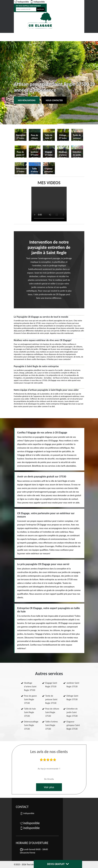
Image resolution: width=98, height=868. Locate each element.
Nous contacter (54, 100)
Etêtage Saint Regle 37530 (72, 698)
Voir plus (49, 787)
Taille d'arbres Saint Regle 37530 (52, 725)
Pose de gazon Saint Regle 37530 (31, 699)
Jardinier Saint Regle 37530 (73, 685)
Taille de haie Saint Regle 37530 (30, 712)
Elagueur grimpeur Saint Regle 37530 (73, 725)
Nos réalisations (27, 100)
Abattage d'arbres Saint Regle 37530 (30, 687)
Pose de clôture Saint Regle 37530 (52, 712)
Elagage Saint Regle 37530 (51, 685)
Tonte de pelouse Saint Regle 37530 (51, 699)
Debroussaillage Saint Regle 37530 (31, 725)
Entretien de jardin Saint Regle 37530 (72, 712)
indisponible (22, 2)
